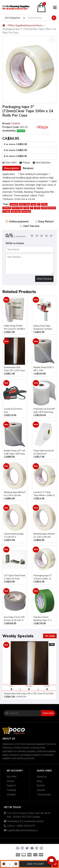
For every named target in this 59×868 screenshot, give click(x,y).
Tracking (11, 790)
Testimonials (44, 794)
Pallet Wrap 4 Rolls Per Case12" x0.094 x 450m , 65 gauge (14, 327)
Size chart (10, 162)
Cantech (16, 123)
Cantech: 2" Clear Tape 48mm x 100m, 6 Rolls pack (44, 494)
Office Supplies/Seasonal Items (25, 25)
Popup (25, 162)
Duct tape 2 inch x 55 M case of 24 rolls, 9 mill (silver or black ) (14, 619)
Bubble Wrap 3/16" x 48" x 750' (44, 369)
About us (42, 776)
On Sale (50, 636)
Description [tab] (12, 168)
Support (11, 785)
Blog (39, 781)
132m (44, 204)
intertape (26, 211)
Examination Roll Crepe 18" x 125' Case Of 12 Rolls (29, 693)
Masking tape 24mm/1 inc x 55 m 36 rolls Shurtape (44, 536)
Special (41, 790)
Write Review (44, 279)
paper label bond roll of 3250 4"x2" (44, 452)
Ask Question (42, 162)
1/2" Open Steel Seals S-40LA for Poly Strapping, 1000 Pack (15, 577)
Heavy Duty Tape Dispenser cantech (43, 327)
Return (10, 781)
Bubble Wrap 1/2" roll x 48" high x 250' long (14, 452)
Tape (34, 204)
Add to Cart (36, 864)
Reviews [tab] (28, 168)
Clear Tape (24, 204)
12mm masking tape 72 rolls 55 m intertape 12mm (14, 536)
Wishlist (11, 794)
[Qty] (10, 864)
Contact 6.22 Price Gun (13, 410)
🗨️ (51, 861)
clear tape (16, 211)
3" (39, 204)
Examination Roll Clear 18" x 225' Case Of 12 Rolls (14, 369)
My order (12, 776)
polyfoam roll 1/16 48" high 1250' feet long (44, 410)
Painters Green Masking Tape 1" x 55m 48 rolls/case (42, 619)
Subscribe (48, 713)
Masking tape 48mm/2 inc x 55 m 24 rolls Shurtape (15, 494)
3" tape (6, 211)
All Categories (13, 18)
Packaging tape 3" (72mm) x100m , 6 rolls (43, 577)
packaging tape (48, 208)
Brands (41, 785)
